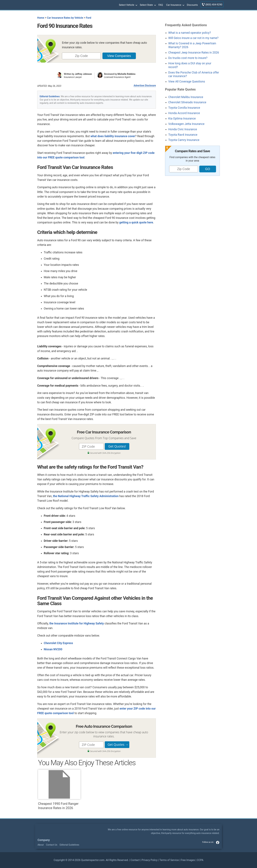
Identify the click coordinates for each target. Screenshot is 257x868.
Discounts (192, 5)
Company (44, 840)
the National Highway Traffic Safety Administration (86, 496)
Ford (89, 18)
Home (41, 18)
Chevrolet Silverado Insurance (187, 102)
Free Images (188, 860)
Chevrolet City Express (58, 643)
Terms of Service (169, 860)
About (41, 845)
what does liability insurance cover (113, 136)
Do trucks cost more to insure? (188, 58)
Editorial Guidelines (50, 96)
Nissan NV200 (53, 649)
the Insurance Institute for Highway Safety (77, 623)
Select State (148, 5)
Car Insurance (175, 5)
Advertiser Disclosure (145, 85)
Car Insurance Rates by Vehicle (65, 18)
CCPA (200, 860)
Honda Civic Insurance (183, 129)
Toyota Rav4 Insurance (183, 135)
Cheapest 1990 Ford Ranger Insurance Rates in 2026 (59, 790)
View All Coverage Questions (187, 82)
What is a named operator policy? (190, 33)
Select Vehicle (128, 5)
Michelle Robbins (127, 74)
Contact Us (52, 845)
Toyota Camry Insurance (184, 140)
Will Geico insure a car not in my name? (193, 38)
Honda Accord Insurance (184, 113)
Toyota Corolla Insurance (184, 108)
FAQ (161, 5)
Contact (135, 860)
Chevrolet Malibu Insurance (186, 97)
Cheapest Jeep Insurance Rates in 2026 (194, 53)
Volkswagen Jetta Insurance (186, 124)
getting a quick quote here (136, 222)
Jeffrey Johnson (83, 74)
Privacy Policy (150, 860)
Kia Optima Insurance (182, 119)
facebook (218, 842)
